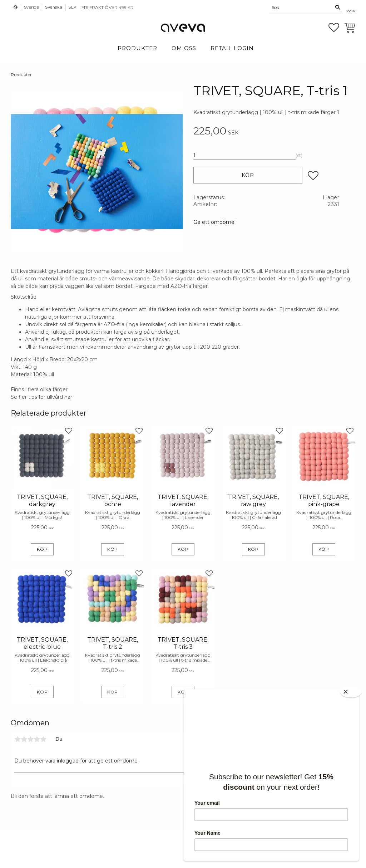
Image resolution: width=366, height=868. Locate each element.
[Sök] (338, 8)
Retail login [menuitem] (232, 48)
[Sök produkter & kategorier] (301, 7)
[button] (334, 28)
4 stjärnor (37, 739)
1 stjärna (18, 739)
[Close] (352, 691)
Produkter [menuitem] (137, 48)
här (68, 397)
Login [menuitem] (350, 11)
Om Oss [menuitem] (184, 48)
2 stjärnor (24, 739)
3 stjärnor (30, 739)
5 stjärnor (43, 739)
